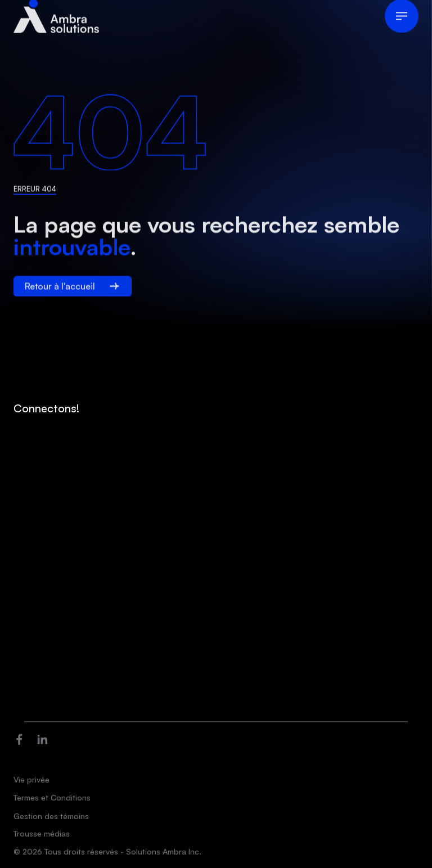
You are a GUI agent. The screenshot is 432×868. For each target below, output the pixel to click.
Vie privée (31, 779)
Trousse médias (42, 833)
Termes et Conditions (52, 797)
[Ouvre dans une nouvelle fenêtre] (19, 738)
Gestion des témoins (51, 816)
